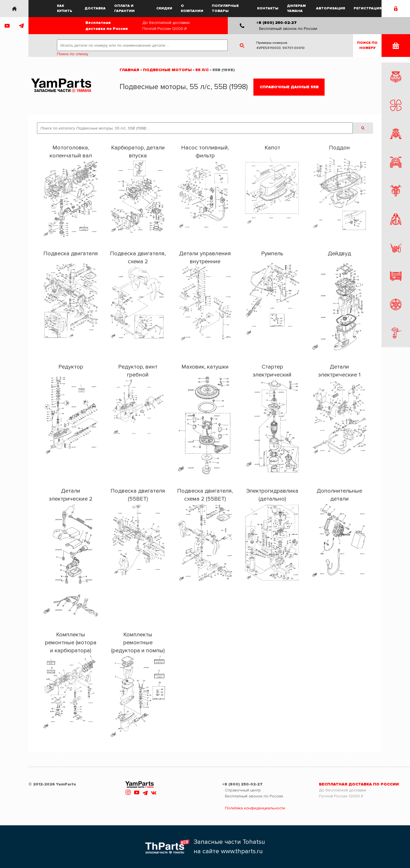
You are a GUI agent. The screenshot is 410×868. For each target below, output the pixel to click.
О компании (192, 8)
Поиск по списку (73, 54)
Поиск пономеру (367, 45)
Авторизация (331, 8)
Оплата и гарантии (124, 8)
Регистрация (368, 8)
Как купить (65, 8)
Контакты (268, 8)
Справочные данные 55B (289, 87)
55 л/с (202, 70)
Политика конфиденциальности (255, 808)
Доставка (95, 8)
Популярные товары (225, 8)
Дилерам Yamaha (296, 8)
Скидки (164, 8)
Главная (129, 70)
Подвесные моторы (167, 70)
